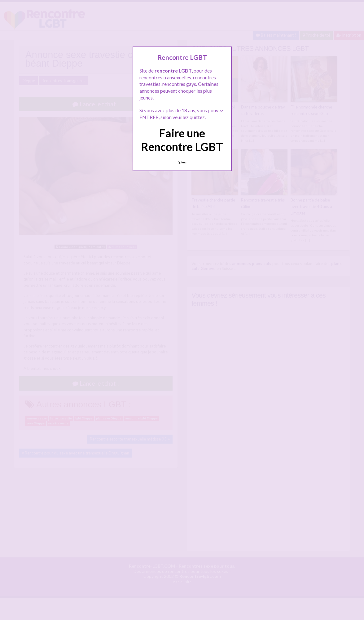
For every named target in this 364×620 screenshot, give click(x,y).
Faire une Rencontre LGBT (182, 140)
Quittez (182, 162)
